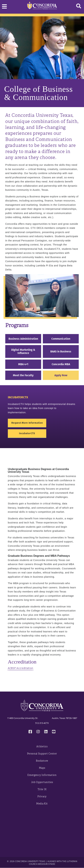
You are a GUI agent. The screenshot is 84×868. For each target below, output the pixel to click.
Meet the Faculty (23, 375)
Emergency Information (42, 775)
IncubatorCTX (27, 433)
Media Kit (42, 804)
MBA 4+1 (23, 364)
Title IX (42, 789)
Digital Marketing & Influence (23, 351)
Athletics (42, 747)
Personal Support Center (42, 754)
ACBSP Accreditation (20, 668)
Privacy (42, 797)
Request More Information (27, 423)
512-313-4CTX (42, 723)
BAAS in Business (61, 351)
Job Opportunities (42, 782)
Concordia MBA (61, 364)
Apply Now (61, 375)
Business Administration (23, 339)
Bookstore (42, 761)
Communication (61, 339)
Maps (42, 768)
